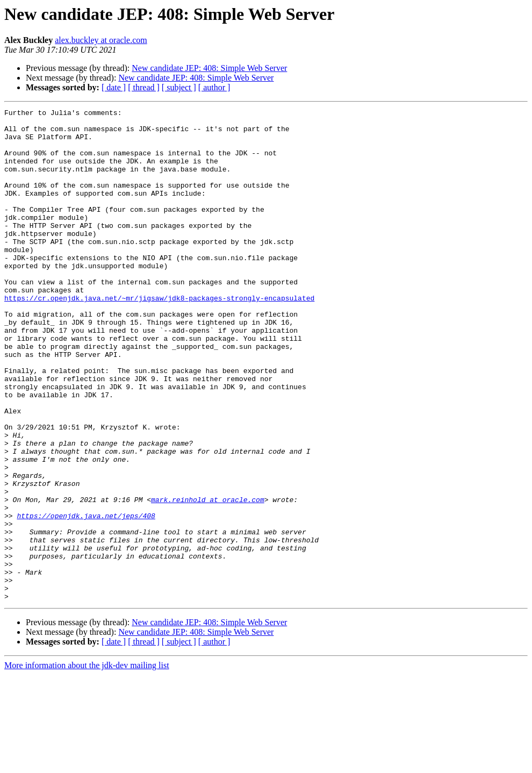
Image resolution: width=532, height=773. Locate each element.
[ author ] (214, 87)
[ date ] (114, 87)
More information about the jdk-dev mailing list (87, 764)
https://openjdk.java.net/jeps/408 (86, 598)
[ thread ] (144, 87)
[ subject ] (179, 87)
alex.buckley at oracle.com (101, 40)
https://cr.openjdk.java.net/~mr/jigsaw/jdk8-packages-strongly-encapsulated (159, 337)
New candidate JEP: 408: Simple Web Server (209, 68)
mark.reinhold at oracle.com (208, 578)
